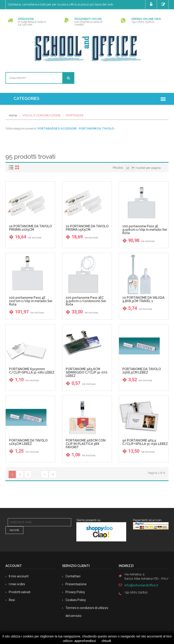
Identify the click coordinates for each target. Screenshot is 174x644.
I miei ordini (17, 584)
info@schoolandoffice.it (141, 585)
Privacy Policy (75, 592)
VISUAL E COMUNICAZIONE (42, 115)
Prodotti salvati (20, 592)
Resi (12, 600)
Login (152, 4)
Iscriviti (14, 530)
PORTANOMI (75, 115)
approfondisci (85, 641)
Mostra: (118, 168)
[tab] (12, 167)
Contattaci (73, 576)
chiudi (106, 641)
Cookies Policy (76, 600)
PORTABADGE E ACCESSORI (57, 128)
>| (53, 474)
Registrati (164, 4)
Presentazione (76, 584)
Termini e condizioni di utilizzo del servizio (87, 612)
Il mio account (19, 576)
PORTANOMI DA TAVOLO (97, 128)
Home (13, 115)
